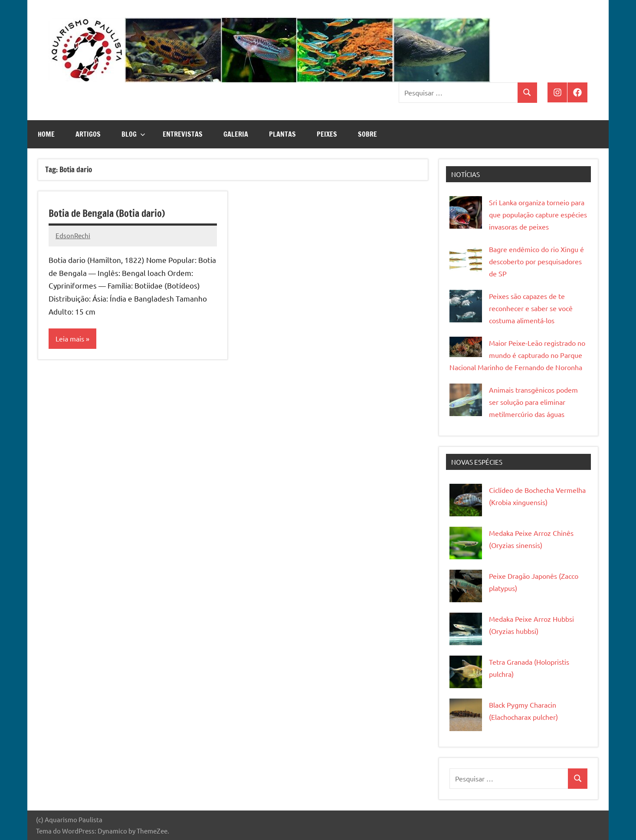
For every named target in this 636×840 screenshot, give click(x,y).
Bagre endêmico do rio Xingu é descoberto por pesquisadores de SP (536, 261)
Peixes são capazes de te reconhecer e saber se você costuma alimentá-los (531, 308)
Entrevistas (183, 134)
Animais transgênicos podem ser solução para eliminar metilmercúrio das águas (533, 402)
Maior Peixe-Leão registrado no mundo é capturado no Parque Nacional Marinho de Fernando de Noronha (517, 355)
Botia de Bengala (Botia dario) (107, 213)
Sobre (367, 134)
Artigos (88, 134)
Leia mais (70, 338)
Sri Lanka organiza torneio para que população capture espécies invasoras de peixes (538, 214)
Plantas (282, 134)
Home (46, 134)
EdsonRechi (73, 235)
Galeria (236, 134)
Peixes (327, 134)
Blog (133, 134)
